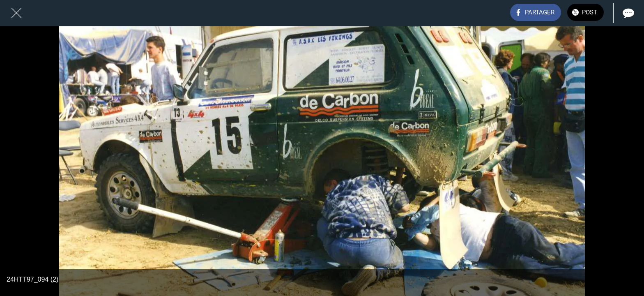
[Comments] (628, 13)
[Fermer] (16, 13)
